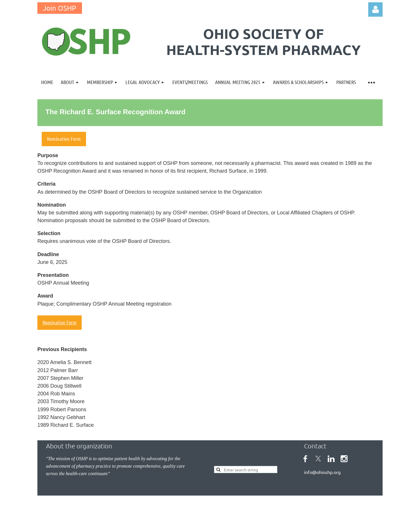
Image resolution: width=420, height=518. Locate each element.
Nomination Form (60, 322)
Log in (375, 9)
